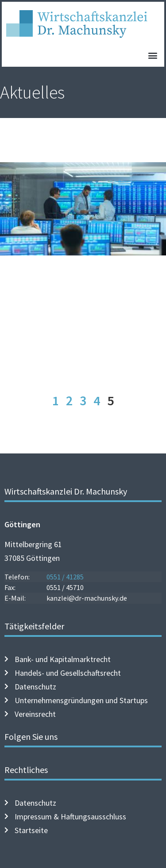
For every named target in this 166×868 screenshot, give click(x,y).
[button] (152, 55)
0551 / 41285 (65, 577)
